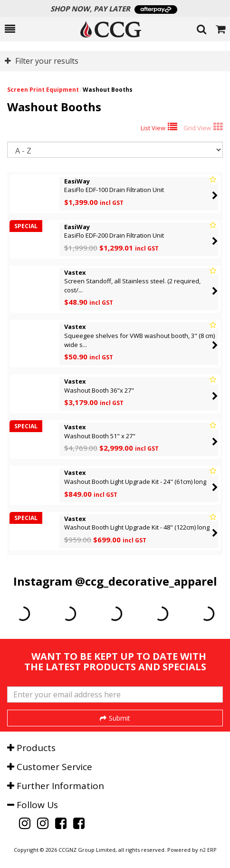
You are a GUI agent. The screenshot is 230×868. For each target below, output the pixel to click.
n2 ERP (208, 850)
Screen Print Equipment (43, 90)
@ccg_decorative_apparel (146, 581)
